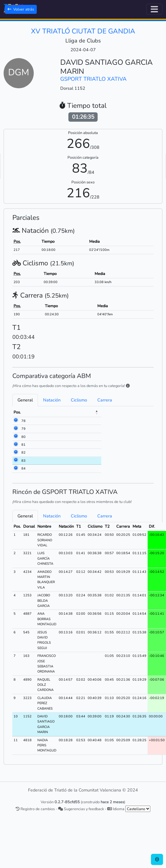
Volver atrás (21, 9)
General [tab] (25, 400)
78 (23, 421)
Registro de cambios (35, 809)
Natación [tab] (52, 400)
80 (23, 437)
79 (23, 429)
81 (23, 445)
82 (23, 453)
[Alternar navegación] (154, 9)
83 (23, 461)
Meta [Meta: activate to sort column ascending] (107, 412)
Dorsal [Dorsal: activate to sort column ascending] (34, 412)
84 (23, 468)
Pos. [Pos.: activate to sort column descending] (17, 412)
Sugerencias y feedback (81, 809)
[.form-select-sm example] (138, 809)
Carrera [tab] (105, 400)
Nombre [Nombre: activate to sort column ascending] (54, 412)
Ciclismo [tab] (79, 400)
